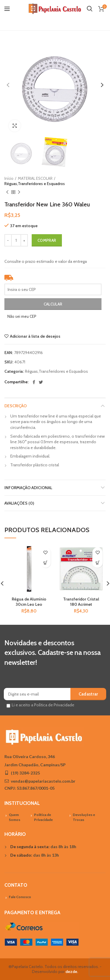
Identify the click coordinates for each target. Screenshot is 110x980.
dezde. (72, 972)
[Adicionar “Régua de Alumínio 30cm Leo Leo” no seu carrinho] (46, 563)
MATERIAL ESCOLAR (35, 178)
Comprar (47, 240)
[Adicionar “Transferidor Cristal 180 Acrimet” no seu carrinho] (98, 563)
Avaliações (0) (19, 503)
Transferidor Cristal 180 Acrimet (81, 602)
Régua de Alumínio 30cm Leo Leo (29, 602)
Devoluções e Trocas (84, 817)
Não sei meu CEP (22, 316)
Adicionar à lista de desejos (35, 336)
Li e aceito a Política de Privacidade (43, 705)
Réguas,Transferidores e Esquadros (35, 184)
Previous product (7, 192)
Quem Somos (15, 817)
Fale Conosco (20, 897)
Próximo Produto (19, 192)
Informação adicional (28, 488)
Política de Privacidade (43, 817)
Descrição (16, 406)
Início (9, 178)
